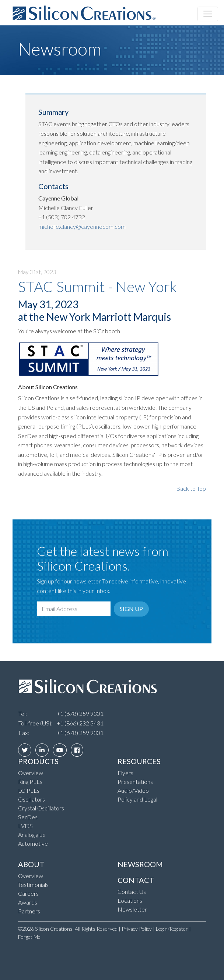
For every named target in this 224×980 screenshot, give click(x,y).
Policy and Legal (137, 799)
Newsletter (132, 909)
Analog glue (32, 835)
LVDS (25, 826)
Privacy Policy (137, 929)
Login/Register (172, 929)
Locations (130, 900)
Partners (29, 911)
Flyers (125, 773)
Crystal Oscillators (41, 808)
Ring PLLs (30, 782)
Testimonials (33, 885)
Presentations (135, 782)
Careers (28, 893)
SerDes (28, 817)
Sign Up (131, 609)
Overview (31, 773)
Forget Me (29, 937)
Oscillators (31, 799)
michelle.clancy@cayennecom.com (82, 226)
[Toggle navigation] (208, 14)
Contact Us (132, 892)
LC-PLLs (29, 790)
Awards (28, 902)
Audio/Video (133, 790)
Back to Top (191, 488)
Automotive (33, 843)
